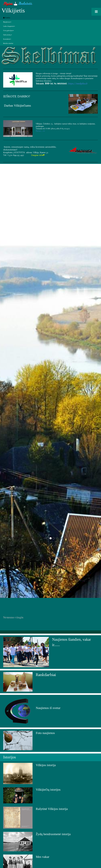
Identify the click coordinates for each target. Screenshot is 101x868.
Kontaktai (7, 39)
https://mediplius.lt (78, 84)
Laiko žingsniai (9, 26)
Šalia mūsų (7, 35)
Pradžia (7, 18)
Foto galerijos (8, 31)
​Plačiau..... (40, 131)
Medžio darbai (8, 43)
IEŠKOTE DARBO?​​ (17, 96)
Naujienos (7, 22)
